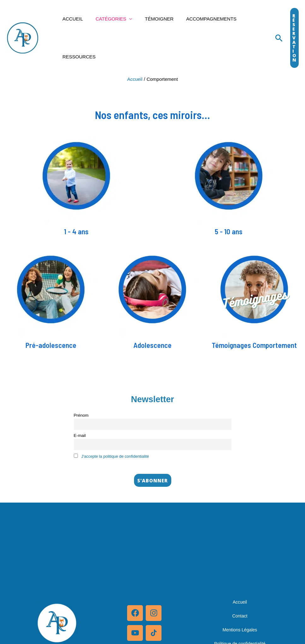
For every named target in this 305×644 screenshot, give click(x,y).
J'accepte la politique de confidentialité (118, 458)
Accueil (71, 19)
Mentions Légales (240, 631)
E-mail (80, 436)
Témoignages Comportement (254, 345)
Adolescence (152, 345)
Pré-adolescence (51, 345)
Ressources (77, 57)
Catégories (106, 19)
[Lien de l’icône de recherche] (279, 38)
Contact (240, 617)
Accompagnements (200, 19)
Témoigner (151, 19)
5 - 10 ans (229, 231)
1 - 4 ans (76, 231)
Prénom (81, 415)
